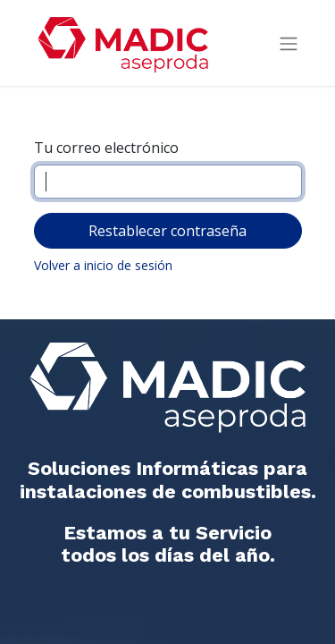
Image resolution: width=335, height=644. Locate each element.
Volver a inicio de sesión (103, 265)
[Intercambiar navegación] (289, 43)
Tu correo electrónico (106, 148)
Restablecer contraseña (167, 231)
